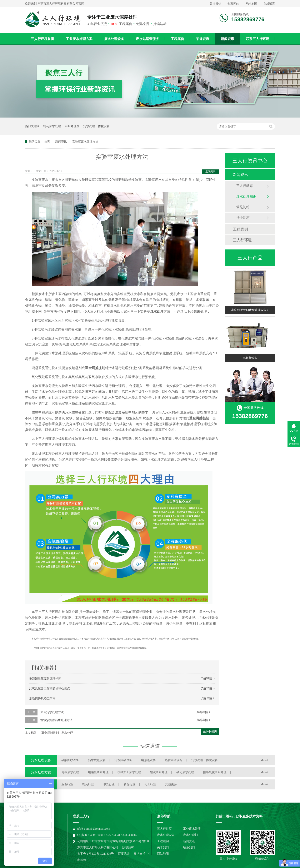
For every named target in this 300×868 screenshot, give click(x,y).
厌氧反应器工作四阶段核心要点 (50, 688)
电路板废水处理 (98, 772)
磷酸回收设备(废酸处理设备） (250, 310)
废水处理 (67, 733)
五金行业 (67, 784)
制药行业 (88, 784)
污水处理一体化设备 (96, 126)
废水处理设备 (114, 39)
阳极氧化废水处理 (215, 772)
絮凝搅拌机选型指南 (42, 698)
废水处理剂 (190, 835)
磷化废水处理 (185, 772)
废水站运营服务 (147, 39)
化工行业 (150, 784)
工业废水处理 (192, 829)
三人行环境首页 (42, 39)
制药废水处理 (52, 126)
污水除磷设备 (123, 760)
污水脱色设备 (97, 760)
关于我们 (163, 847)
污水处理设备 (41, 760)
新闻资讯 (227, 39)
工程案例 (177, 39)
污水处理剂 (72, 126)
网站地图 (251, 4)
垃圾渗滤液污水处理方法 (56, 720)
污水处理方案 (41, 772)
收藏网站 (233, 4)
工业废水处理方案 (79, 39)
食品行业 (130, 784)
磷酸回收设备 (70, 760)
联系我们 (189, 847)
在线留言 (269, 4)
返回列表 (210, 172)
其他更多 (171, 784)
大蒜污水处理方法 (52, 712)
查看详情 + (203, 712)
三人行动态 (245, 186)
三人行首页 (164, 829)
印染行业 (109, 784)
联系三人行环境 (257, 39)
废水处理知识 (246, 196)
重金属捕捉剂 (50, 733)
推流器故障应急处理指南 (45, 679)
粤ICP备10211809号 (101, 854)
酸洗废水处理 (159, 772)
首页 (47, 142)
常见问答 (243, 207)
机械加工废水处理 (129, 772)
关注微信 (215, 4)
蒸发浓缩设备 (174, 760)
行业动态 (243, 218)
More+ (264, 760)
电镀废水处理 (70, 772)
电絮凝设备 (250, 358)
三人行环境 (242, 240)
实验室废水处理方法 (85, 142)
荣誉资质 (202, 39)
